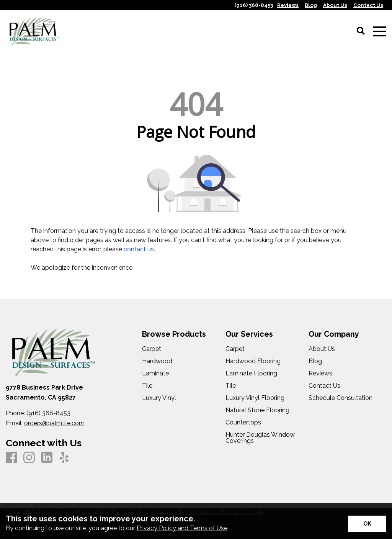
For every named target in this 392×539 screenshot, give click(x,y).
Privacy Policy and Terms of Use (182, 528)
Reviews (320, 374)
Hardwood (157, 361)
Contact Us (324, 386)
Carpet (152, 349)
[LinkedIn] (47, 458)
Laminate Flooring (251, 374)
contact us (139, 249)
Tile (147, 386)
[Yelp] (64, 458)
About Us (322, 349)
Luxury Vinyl (159, 398)
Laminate (155, 374)
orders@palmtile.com (54, 423)
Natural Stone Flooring (257, 410)
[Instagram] (29, 458)
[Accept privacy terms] (367, 524)
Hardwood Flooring (253, 361)
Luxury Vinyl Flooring (255, 398)
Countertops (243, 423)
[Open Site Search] (361, 31)
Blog (315, 361)
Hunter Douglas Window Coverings (260, 438)
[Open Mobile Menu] (380, 32)
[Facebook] (11, 458)
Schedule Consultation (341, 398)
